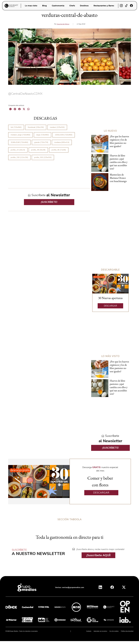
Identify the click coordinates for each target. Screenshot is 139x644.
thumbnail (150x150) (36, 127)
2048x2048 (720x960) (19, 142)
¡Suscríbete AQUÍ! (98, 555)
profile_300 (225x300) (43, 157)
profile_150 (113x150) (19, 157)
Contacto (89, 631)
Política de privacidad (127, 631)
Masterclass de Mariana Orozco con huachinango (118, 178)
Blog (44, 6)
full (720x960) (16, 127)
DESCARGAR (110, 306)
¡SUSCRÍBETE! (49, 202)
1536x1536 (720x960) (64, 135)
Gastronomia (58, 6)
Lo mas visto (31, 6)
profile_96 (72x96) (59, 150)
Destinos (84, 6)
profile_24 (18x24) (18, 150)
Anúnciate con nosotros (100, 631)
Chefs (72, 6)
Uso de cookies (114, 631)
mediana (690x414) (62, 142)
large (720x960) (43, 135)
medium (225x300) (57, 127)
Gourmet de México (63, 24)
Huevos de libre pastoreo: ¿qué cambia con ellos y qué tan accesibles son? (119, 162)
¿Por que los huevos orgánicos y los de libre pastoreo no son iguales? (119, 141)
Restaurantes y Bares (104, 6)
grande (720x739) (41, 142)
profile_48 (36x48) (38, 150)
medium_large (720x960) (20, 135)
